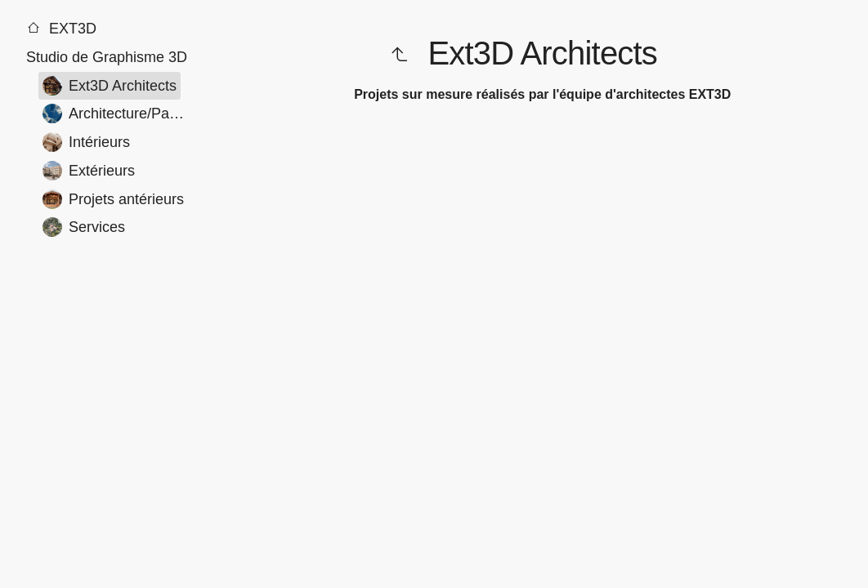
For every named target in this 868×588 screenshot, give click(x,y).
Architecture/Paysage (119, 114)
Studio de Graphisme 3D (107, 57)
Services (84, 227)
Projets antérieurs (113, 199)
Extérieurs (89, 171)
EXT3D (61, 29)
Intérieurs (86, 142)
